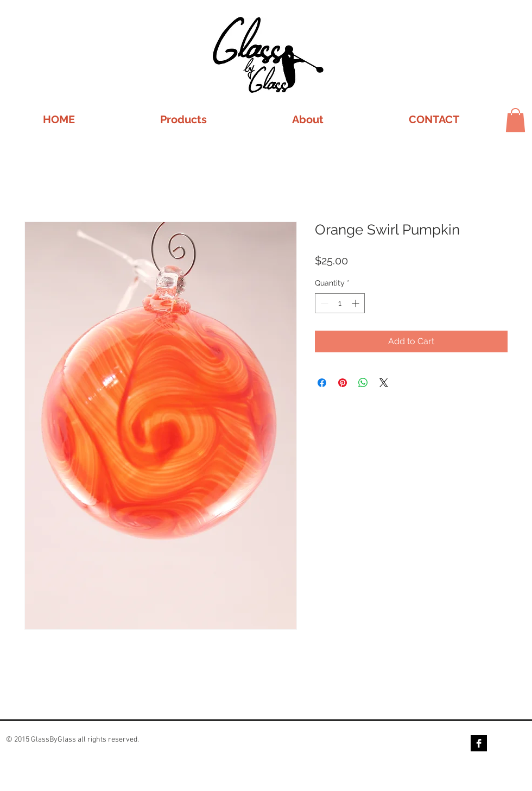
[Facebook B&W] (479, 743)
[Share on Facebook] (322, 383)
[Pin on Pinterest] (343, 383)
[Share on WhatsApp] (363, 383)
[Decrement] (323, 303)
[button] (183, 119)
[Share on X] (384, 383)
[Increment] (356, 303)
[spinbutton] (340, 303)
